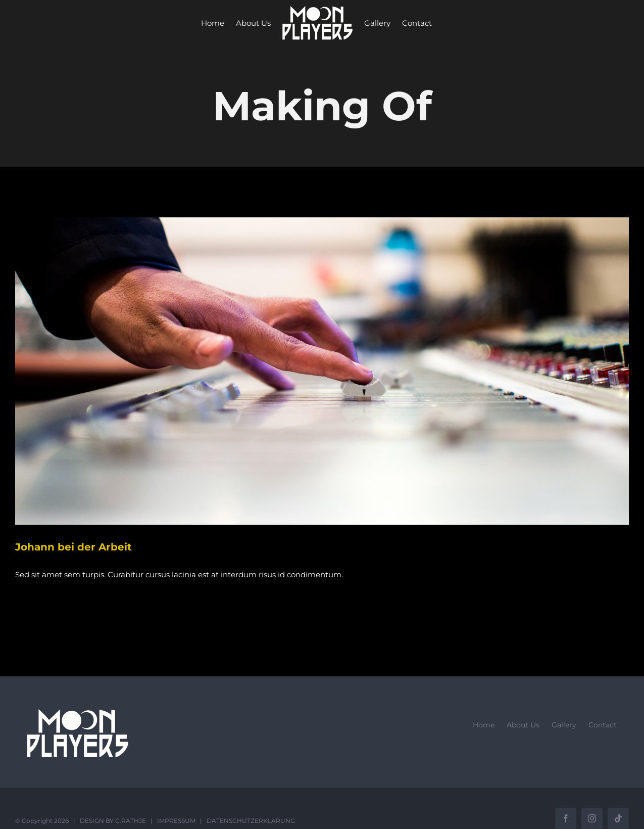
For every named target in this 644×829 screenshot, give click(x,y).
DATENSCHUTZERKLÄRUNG (251, 821)
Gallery (564, 725)
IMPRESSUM (176, 821)
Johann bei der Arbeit (73, 547)
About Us (523, 725)
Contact (603, 725)
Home (484, 725)
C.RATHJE (131, 821)
